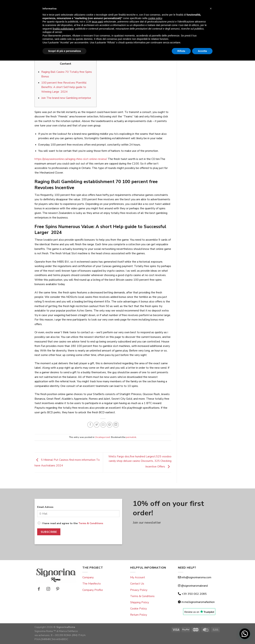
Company (88, 577)
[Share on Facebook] (90, 425)
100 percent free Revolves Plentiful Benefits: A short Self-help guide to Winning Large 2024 (64, 87)
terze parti (97, 605)
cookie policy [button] (155, 602)
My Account (138, 577)
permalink (131, 437)
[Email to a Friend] (103, 425)
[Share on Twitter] (97, 425)
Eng (40, 4)
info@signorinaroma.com (196, 577)
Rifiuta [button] (181, 634)
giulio (122, 49)
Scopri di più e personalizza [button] (64, 634)
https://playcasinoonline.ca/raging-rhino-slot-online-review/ (71, 159)
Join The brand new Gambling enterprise (66, 98)
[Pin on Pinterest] (110, 425)
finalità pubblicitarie (63, 612)
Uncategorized (103, 27)
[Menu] (37, 14)
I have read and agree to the (70, 523)
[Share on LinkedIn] (116, 425)
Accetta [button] (202, 634)
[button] (211, 592)
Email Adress (45, 507)
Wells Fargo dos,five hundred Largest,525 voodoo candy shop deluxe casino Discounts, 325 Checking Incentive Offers (140, 462)
